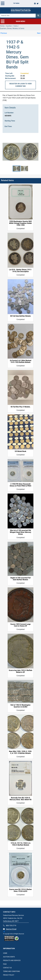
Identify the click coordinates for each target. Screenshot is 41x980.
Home (2, 26)
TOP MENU (10, 3)
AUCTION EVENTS (9, 957)
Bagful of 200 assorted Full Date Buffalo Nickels (20, 579)
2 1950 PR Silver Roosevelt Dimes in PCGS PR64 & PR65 (20, 485)
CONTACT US (7, 968)
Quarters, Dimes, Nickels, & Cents (12, 28)
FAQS (5, 964)
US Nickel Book (20, 451)
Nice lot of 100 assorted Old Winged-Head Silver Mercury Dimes (20, 532)
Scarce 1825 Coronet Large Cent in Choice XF (20, 625)
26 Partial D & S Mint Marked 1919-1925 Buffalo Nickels (20, 362)
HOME (5, 953)
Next (39, 33)
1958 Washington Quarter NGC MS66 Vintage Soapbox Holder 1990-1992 (20, 223)
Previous (4, 33)
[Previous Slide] (5, 152)
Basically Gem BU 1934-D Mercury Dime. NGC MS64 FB (20, 799)
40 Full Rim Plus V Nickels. (21, 407)
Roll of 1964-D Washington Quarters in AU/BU (21, 706)
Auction (9, 26)
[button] (17, 169)
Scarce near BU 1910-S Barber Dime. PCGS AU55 (20, 890)
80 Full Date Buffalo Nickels (20, 316)
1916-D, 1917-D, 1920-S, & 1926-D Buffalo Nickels (20, 844)
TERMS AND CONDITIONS (11, 971)
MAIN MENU (13, 21)
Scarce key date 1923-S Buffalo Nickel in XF (20, 671)
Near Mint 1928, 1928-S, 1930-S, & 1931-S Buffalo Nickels (20, 752)
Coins (16, 26)
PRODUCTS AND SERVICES (12, 960)
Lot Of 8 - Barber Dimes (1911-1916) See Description (20, 271)
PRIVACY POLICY (9, 975)
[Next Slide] (36, 152)
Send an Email (11, 929)
